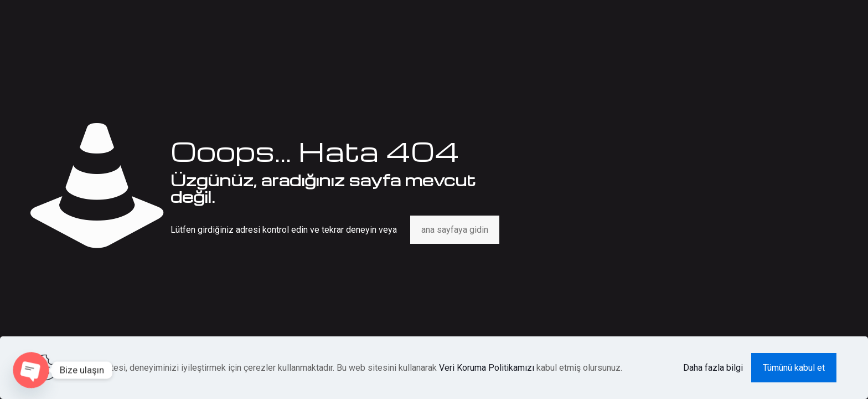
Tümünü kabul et (794, 368)
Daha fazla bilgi (713, 368)
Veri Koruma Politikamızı (487, 368)
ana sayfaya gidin (455, 230)
